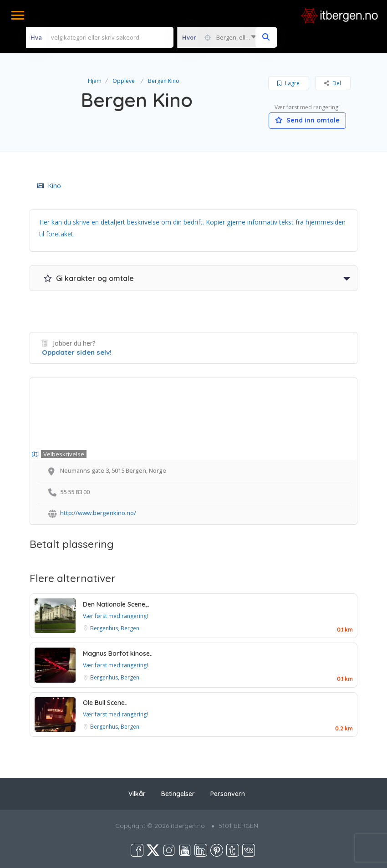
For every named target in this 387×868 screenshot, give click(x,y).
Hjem (95, 81)
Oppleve (124, 81)
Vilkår (137, 794)
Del (333, 83)
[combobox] (219, 37)
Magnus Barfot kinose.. (118, 654)
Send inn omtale (307, 120)
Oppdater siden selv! (77, 352)
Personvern (228, 794)
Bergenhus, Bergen (115, 628)
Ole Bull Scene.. (105, 703)
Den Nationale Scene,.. (116, 604)
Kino (49, 186)
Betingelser (178, 794)
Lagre (288, 83)
